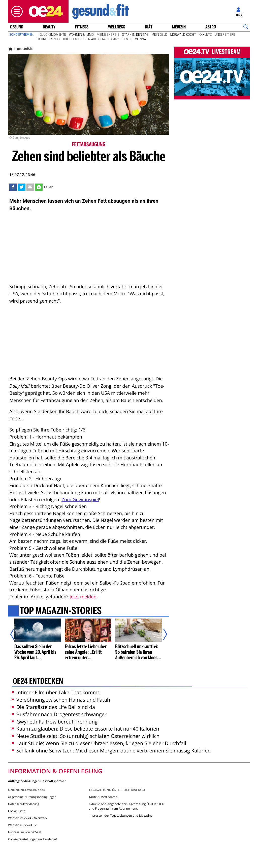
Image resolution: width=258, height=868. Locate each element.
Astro (211, 27)
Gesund (17, 27)
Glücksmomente (53, 35)
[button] (16, 11)
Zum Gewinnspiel (80, 500)
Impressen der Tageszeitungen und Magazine (121, 816)
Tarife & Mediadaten (103, 797)
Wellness (117, 27)
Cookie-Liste (17, 811)
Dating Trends (48, 39)
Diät (149, 27)
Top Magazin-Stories (61, 611)
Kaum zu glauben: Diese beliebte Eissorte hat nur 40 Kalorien (86, 729)
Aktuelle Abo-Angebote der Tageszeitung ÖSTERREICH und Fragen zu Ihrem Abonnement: (126, 806)
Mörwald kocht (183, 35)
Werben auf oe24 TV (22, 825)
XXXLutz (205, 35)
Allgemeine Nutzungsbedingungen (32, 797)
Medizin (179, 27)
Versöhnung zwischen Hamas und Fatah (61, 700)
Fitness (82, 27)
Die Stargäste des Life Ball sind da (53, 707)
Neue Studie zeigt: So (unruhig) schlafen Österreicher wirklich (86, 736)
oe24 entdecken (38, 682)
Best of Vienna (134, 39)
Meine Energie (108, 35)
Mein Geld (159, 35)
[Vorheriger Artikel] (16, 634)
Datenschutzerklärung (24, 804)
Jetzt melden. (84, 597)
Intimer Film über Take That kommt (56, 692)
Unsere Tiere (225, 35)
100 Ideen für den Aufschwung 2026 (91, 39)
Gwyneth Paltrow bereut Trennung (55, 722)
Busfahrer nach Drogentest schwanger (59, 714)
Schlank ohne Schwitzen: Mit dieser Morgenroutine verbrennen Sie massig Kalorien (111, 751)
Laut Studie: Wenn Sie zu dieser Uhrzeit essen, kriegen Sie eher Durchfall (99, 743)
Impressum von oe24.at (25, 832)
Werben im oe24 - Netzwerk (28, 818)
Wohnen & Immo (81, 35)
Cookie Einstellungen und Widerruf (33, 839)
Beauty (49, 27)
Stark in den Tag (135, 35)
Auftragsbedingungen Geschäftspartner (37, 781)
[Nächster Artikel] (162, 634)
